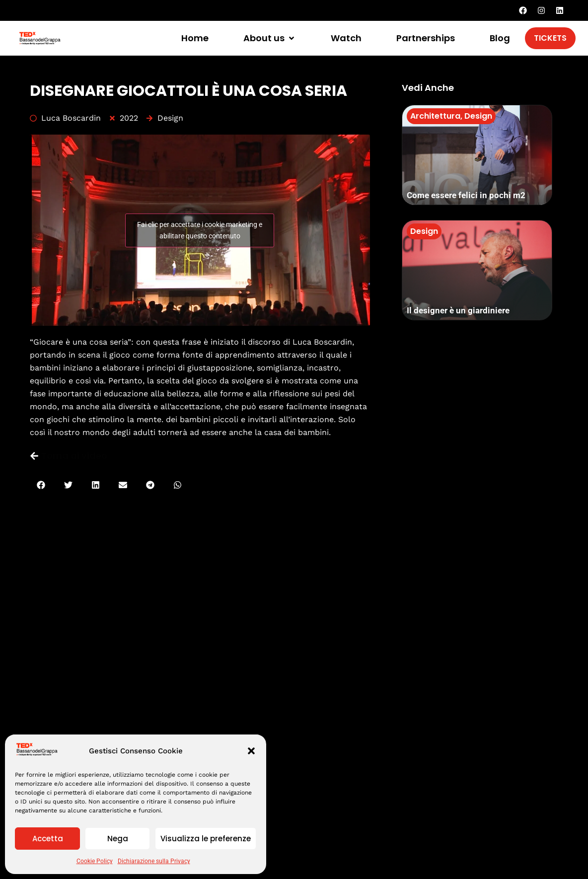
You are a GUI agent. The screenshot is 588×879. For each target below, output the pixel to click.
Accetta (48, 839)
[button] (251, 751)
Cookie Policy (95, 861)
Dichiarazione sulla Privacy (154, 861)
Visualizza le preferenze (206, 839)
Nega (118, 839)
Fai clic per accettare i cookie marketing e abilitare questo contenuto (200, 230)
